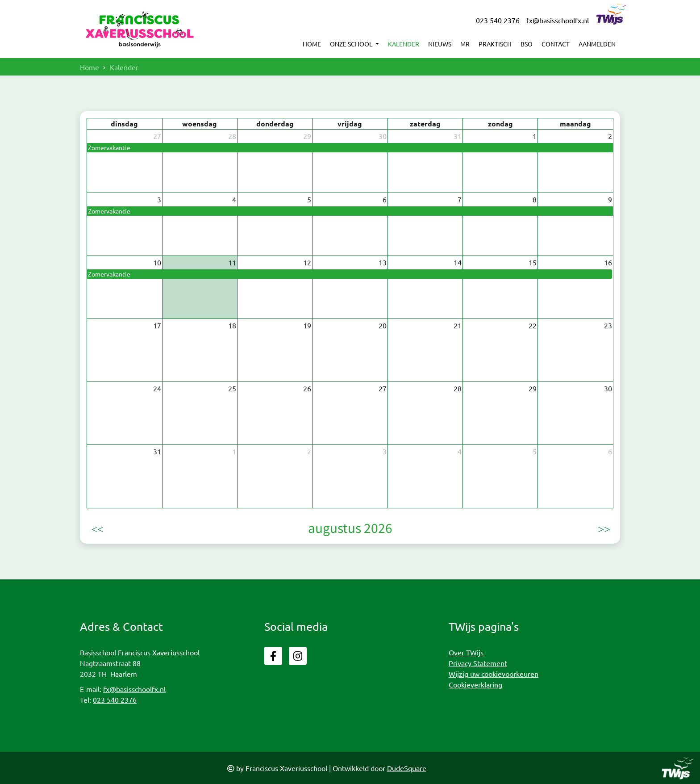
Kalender (404, 44)
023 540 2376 (498, 20)
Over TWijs (466, 652)
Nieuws (440, 44)
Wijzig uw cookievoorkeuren (494, 674)
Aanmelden (597, 44)
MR (465, 44)
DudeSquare (407, 768)
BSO (527, 44)
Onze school (352, 44)
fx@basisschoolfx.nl (558, 20)
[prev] (97, 528)
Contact (556, 44)
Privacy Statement (478, 663)
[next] (603, 528)
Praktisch (495, 44)
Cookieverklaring (475, 684)
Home (312, 44)
